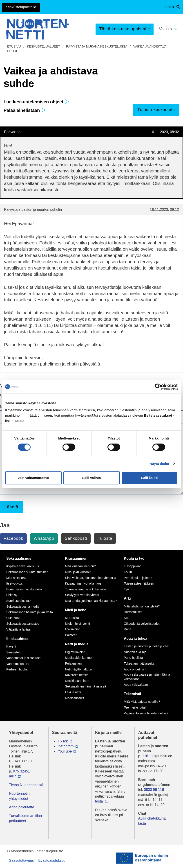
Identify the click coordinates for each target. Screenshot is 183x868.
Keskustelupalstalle (21, 7)
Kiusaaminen (76, 558)
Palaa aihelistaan (25, 110)
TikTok (63, 741)
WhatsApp (44, 538)
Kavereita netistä (77, 675)
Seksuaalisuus (19, 558)
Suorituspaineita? (18, 601)
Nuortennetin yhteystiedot (19, 796)
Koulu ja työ (134, 558)
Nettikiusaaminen (77, 681)
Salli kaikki (150, 478)
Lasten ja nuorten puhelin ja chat (147, 646)
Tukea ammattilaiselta (139, 664)
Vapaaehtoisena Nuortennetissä (146, 713)
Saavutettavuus (21, 860)
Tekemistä (133, 694)
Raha (128, 629)
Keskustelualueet (44, 46)
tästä (99, 801)
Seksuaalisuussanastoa (23, 624)
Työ (126, 589)
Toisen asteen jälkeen (139, 583)
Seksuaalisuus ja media (23, 607)
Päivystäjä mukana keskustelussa (97, 46)
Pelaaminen (73, 664)
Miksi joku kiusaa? (78, 572)
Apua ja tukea (136, 638)
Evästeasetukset (51, 860)
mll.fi (13, 776)
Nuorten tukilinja (135, 652)
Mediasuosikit (75, 698)
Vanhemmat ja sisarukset (24, 658)
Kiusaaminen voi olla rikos (83, 583)
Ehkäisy (12, 595)
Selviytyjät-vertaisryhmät (82, 595)
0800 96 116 (154, 790)
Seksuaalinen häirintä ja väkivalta (30, 612)
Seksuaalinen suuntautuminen (27, 572)
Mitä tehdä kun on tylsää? (142, 606)
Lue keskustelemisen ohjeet (36, 102)
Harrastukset (133, 612)
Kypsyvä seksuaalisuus (23, 566)
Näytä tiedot (160, 464)
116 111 (149, 756)
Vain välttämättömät (33, 478)
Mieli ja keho (76, 610)
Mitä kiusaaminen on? (80, 566)
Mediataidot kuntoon (79, 658)
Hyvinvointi (73, 629)
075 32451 (22, 771)
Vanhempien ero (18, 664)
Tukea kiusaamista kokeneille (85, 589)
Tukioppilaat (132, 566)
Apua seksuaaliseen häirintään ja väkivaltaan (147, 677)
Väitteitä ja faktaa (18, 629)
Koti (127, 618)
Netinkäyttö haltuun (78, 669)
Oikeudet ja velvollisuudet (142, 624)
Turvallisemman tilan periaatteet (25, 818)
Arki (127, 598)
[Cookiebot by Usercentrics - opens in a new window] (158, 387)
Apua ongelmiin (135, 669)
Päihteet (71, 635)
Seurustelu (14, 652)
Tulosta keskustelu (156, 110)
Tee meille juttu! (135, 707)
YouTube (65, 751)
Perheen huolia (17, 669)
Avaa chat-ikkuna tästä (152, 821)
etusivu (14, 46)
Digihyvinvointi (75, 652)
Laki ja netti (73, 692)
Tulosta (105, 538)
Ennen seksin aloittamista (24, 589)
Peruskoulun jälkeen (138, 578)
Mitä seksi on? (16, 578)
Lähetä (11, 507)
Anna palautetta (22, 807)
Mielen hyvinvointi (77, 624)
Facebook (13, 538)
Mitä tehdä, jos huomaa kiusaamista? (91, 601)
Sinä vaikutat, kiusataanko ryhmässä (90, 578)
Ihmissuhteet (17, 639)
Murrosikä (72, 618)
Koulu (128, 572)
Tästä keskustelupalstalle (125, 29)
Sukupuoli (13, 618)
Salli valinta (92, 478)
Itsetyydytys (15, 583)
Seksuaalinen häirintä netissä (85, 686)
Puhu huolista (133, 658)
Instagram (66, 746)
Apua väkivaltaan (136, 685)
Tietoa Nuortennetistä (26, 785)
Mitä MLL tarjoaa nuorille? (142, 702)
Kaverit (11, 646)
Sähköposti (76, 538)
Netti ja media (77, 644)
